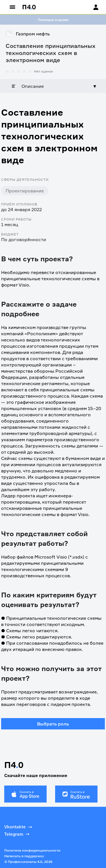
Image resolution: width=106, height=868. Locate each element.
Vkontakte (19, 827)
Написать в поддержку (24, 856)
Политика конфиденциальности (32, 850)
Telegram (17, 834)
